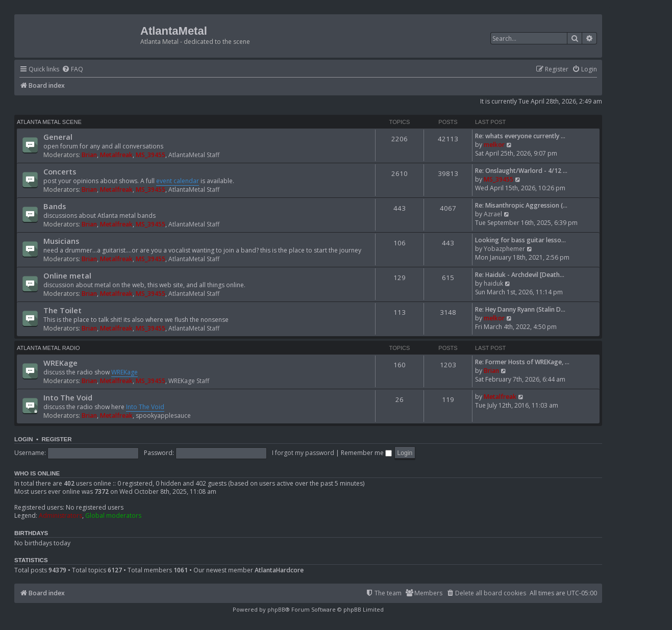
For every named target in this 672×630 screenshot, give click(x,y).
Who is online (37, 473)
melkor (494, 145)
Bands (55, 206)
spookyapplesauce (163, 415)
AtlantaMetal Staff (194, 155)
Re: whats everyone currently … (520, 136)
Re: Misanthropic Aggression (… (521, 205)
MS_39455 (151, 155)
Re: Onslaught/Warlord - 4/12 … (521, 171)
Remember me (366, 453)
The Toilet (63, 310)
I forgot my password (303, 453)
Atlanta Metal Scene (49, 122)
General (58, 137)
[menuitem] (72, 70)
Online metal (67, 275)
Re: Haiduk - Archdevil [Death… (520, 275)
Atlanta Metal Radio (48, 348)
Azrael (493, 214)
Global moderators (113, 516)
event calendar (178, 181)
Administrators (60, 516)
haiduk (493, 283)
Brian (89, 155)
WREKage (60, 363)
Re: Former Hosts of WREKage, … (522, 362)
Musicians (61, 241)
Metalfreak (116, 155)
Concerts (60, 171)
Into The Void (68, 397)
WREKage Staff (189, 381)
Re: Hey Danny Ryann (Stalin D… (520, 309)
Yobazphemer (504, 249)
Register (56, 439)
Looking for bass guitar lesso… (520, 240)
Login (24, 439)
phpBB (276, 609)
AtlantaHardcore (279, 570)
